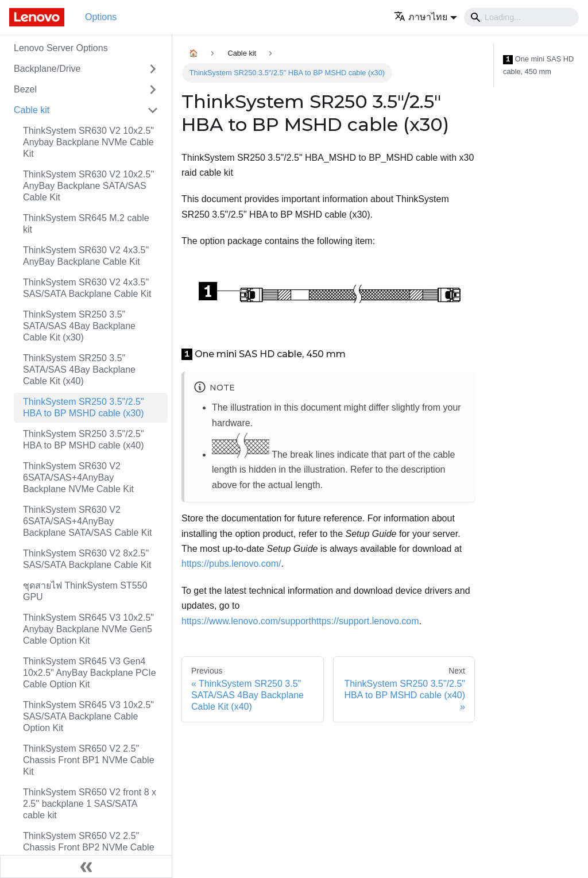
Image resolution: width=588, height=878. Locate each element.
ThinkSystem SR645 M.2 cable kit (86, 224)
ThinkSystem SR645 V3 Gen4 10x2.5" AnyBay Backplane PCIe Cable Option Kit (90, 673)
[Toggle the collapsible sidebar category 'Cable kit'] (153, 110)
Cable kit (32, 110)
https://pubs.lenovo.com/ (231, 564)
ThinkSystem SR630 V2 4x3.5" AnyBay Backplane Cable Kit (86, 256)
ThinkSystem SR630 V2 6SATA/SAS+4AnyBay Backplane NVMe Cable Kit (78, 477)
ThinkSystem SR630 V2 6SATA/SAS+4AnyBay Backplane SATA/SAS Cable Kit (87, 521)
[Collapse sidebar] (86, 867)
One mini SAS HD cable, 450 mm (538, 65)
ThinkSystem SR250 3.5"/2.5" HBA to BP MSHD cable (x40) (84, 440)
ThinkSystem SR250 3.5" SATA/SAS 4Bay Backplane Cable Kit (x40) (79, 370)
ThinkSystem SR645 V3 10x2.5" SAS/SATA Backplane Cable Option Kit (88, 716)
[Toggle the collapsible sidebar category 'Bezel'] (153, 90)
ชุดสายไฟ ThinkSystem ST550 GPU (85, 591)
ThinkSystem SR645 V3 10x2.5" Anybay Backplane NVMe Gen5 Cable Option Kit (88, 629)
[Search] (521, 17)
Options (101, 17)
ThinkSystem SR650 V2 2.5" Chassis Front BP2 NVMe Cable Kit (89, 847)
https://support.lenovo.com (365, 621)
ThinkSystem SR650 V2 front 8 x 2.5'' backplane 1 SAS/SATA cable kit (90, 804)
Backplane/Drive (47, 69)
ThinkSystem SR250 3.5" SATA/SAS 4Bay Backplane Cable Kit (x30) (79, 326)
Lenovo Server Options (61, 48)
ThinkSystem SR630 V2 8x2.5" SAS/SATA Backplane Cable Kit (87, 559)
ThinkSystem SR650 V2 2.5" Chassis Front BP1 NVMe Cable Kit (89, 760)
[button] (425, 17)
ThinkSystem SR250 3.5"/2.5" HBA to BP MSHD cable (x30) (84, 407)
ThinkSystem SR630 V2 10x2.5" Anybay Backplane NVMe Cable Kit (88, 142)
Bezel (25, 89)
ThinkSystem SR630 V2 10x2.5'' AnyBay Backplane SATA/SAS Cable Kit (88, 186)
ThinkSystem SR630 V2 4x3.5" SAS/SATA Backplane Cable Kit (87, 288)
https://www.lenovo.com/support (246, 621)
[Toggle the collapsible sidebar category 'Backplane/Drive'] (153, 69)
